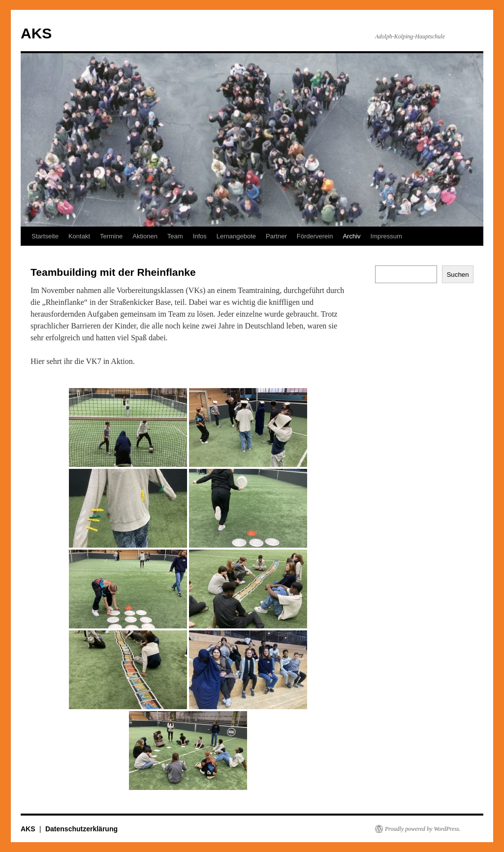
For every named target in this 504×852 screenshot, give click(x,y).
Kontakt (79, 236)
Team (175, 236)
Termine (111, 236)
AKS (36, 33)
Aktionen (145, 236)
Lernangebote (236, 236)
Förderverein (315, 236)
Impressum (386, 236)
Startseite (45, 236)
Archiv (351, 236)
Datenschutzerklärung (81, 829)
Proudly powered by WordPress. (423, 829)
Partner (276, 236)
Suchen (457, 275)
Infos (200, 236)
